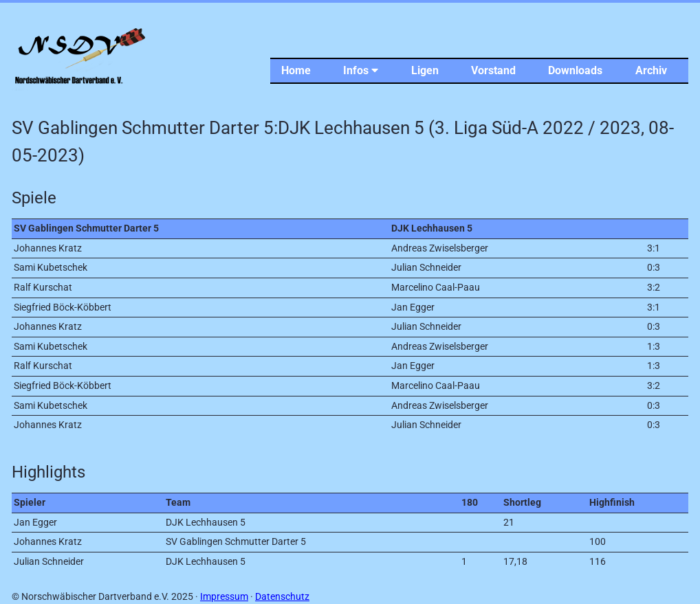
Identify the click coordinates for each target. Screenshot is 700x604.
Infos (361, 70)
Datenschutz (282, 597)
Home (296, 70)
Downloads (575, 70)
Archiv (651, 70)
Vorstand (493, 70)
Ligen (425, 70)
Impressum (224, 597)
